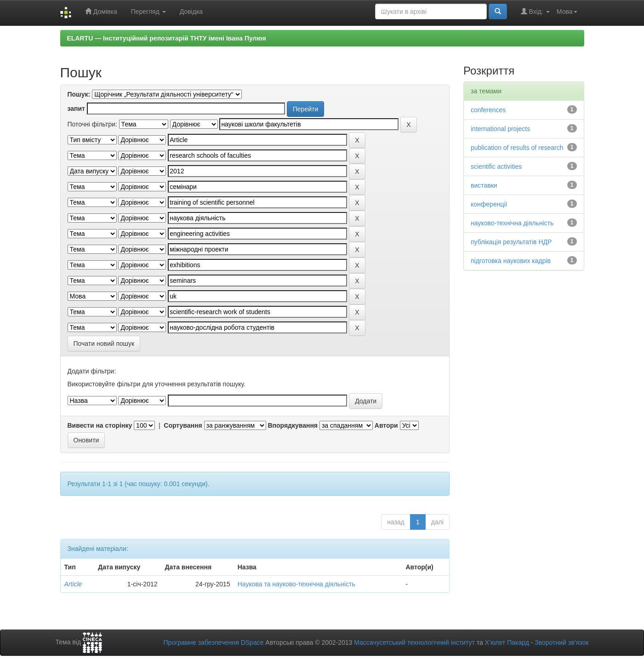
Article (73, 584)
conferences (488, 110)
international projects (500, 129)
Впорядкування (293, 425)
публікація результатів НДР (511, 242)
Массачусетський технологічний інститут (414, 642)
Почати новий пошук (104, 344)
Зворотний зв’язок (561, 642)
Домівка (101, 11)
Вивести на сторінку (100, 425)
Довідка (191, 11)
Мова (567, 11)
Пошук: (79, 94)
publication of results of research (517, 148)
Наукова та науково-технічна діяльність (296, 584)
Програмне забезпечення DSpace (213, 642)
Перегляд (148, 11)
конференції (489, 204)
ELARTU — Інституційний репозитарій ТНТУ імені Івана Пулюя (167, 38)
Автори (386, 425)
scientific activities (496, 166)
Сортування (183, 425)
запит (76, 109)
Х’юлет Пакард (507, 642)
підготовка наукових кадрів (511, 261)
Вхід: (535, 11)
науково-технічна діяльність (512, 223)
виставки (484, 185)
